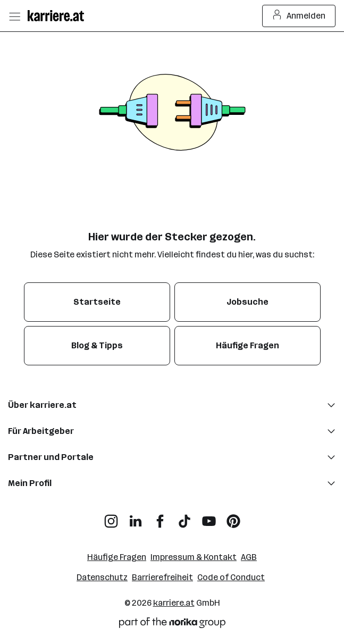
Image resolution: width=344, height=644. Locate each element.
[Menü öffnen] (14, 16)
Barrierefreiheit (162, 577)
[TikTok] (184, 517)
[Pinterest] (233, 517)
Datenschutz (102, 577)
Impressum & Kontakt (194, 557)
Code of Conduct (231, 577)
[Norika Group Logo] (172, 625)
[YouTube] (209, 517)
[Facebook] (160, 517)
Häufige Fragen (117, 557)
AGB (249, 557)
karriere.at (174, 603)
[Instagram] (111, 517)
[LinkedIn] (136, 517)
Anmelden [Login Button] (299, 16)
